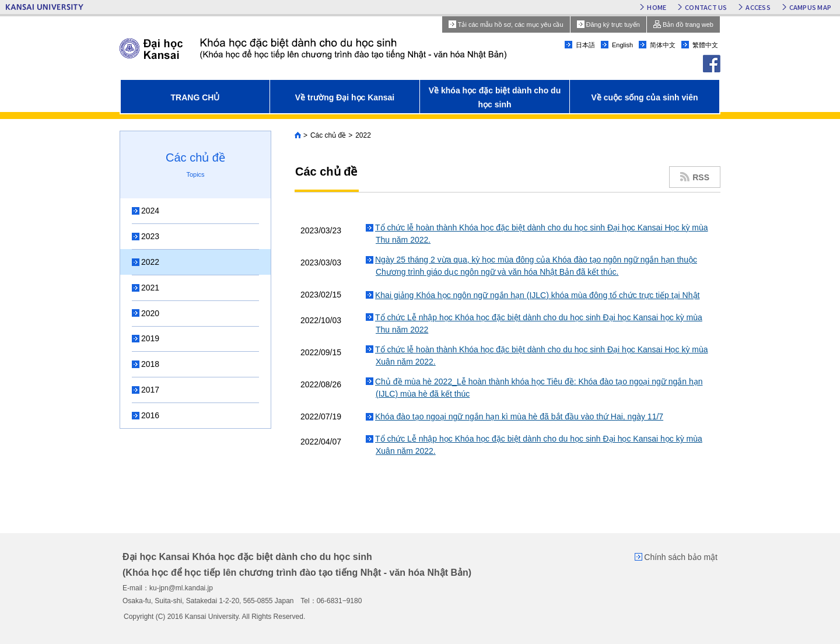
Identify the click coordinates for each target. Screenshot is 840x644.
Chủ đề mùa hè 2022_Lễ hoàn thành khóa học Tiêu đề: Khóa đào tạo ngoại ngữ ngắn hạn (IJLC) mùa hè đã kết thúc (539, 388)
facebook (712, 64)
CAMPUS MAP (810, 7)
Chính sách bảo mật (681, 557)
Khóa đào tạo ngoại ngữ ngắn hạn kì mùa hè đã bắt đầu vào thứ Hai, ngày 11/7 (519, 416)
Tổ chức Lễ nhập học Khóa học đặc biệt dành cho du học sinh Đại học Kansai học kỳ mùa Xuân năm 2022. (539, 445)
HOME (657, 7)
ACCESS (758, 7)
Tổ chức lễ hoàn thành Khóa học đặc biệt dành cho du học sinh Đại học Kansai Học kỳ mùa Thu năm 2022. (542, 234)
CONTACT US (706, 7)
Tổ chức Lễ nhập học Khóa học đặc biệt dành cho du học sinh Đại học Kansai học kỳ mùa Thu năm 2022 (539, 323)
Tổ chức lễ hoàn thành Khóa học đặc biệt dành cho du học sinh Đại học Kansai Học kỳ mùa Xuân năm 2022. (542, 356)
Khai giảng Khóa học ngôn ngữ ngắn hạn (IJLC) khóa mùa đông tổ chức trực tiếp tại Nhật (537, 295)
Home (298, 135)
